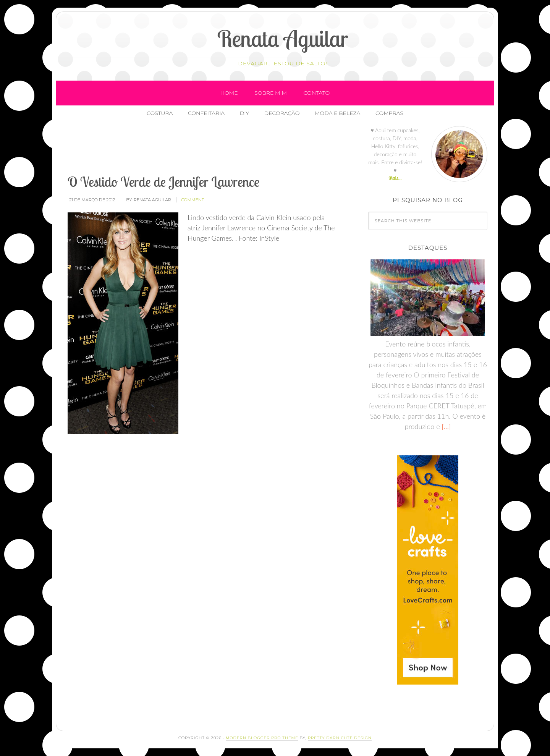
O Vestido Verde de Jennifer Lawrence (163, 182)
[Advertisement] (205, 149)
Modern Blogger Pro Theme (262, 738)
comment (192, 200)
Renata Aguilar (283, 38)
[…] (446, 426)
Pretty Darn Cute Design (340, 738)
